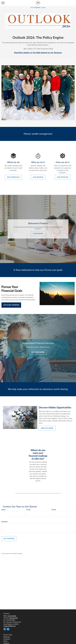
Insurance (6, 643)
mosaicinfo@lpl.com (10, 626)
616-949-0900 (12, 616)
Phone (54, 510)
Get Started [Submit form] (9, 539)
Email (28, 510)
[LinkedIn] (8, 629)
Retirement (7, 637)
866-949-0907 (14, 618)
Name (4, 510)
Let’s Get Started (11, 305)
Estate (5, 641)
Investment (7, 639)
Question (5, 522)
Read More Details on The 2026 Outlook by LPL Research (38, 53)
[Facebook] (5, 629)
